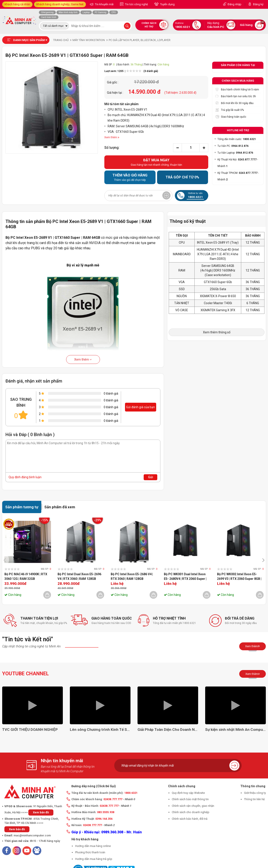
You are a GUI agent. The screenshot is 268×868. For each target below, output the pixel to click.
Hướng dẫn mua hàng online (93, 846)
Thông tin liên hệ (254, 799)
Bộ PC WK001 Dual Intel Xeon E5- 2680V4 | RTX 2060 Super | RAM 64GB (185, 577)
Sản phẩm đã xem (60, 507)
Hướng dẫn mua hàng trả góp (94, 859)
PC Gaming (100, 12)
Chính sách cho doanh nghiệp (191, 812)
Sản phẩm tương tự (22, 507)
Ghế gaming (47, 12)
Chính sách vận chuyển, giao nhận (193, 806)
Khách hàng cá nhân (17, 4)
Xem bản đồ (41, 812)
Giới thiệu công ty (255, 793)
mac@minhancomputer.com (32, 835)
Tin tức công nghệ (136, 4)
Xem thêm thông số (217, 332)
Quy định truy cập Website (188, 793)
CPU (114, 12)
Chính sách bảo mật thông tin (190, 799)
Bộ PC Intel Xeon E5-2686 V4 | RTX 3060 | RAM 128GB (132, 576)
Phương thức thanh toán (90, 852)
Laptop (86, 12)
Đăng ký (258, 4)
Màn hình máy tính (68, 12)
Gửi (151, 477)
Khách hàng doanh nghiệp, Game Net (60, 4)
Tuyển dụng (167, 4)
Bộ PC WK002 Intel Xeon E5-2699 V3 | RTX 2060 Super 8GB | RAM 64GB (239, 577)
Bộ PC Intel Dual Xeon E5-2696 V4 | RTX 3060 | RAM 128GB (79, 576)
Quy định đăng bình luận (25, 477)
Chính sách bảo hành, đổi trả (190, 819)
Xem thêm (83, 359)
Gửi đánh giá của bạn (140, 407)
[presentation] (6, 560)
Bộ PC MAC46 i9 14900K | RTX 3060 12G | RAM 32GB (26, 576)
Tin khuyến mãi (104, 4)
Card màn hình (49, 17)
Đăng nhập (234, 4)
